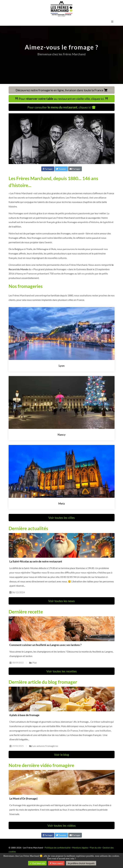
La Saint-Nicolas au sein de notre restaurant (36, 561)
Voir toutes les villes (62, 518)
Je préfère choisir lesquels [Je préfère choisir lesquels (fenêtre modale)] (81, 863)
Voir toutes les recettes (62, 671)
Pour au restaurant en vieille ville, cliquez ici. (62, 99)
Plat (33, 663)
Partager (48, 169)
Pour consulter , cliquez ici (61, 107)
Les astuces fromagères (44, 746)
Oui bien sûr (37, 863)
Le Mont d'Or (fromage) (23, 798)
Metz (62, 503)
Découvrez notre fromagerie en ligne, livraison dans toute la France (62, 90)
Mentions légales (80, 848)
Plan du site (95, 848)
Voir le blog (61, 755)
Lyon (62, 366)
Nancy (62, 435)
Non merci (56, 863)
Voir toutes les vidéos (62, 825)
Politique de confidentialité (58, 848)
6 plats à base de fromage (24, 715)
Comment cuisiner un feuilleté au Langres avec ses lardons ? (45, 645)
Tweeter (61, 169)
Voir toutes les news (61, 601)
